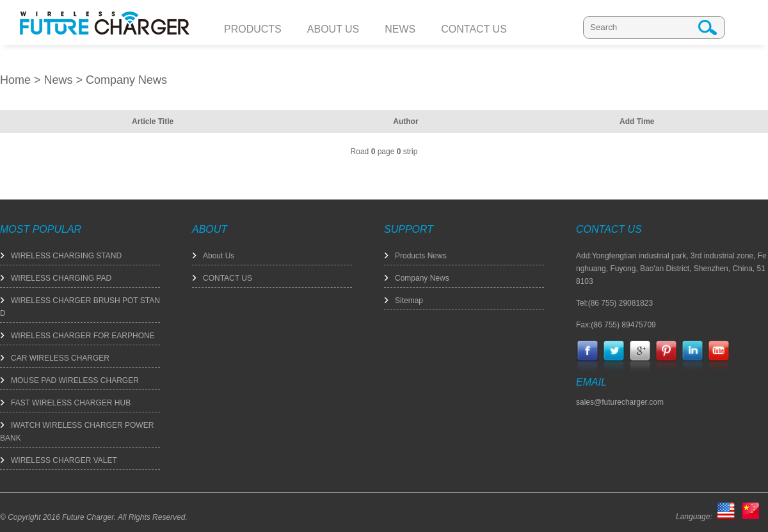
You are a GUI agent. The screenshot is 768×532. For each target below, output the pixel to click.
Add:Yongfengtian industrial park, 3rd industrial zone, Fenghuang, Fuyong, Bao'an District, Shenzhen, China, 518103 (671, 269)
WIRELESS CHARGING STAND (66, 256)
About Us (219, 256)
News (59, 80)
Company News (126, 80)
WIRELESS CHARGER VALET (64, 460)
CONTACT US (228, 278)
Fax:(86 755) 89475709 (616, 325)
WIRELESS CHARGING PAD (61, 278)
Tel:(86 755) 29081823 (614, 303)
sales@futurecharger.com (620, 402)
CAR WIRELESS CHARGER (60, 358)
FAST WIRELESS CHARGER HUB (71, 403)
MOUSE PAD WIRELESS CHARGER (75, 380)
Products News (421, 256)
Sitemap (409, 301)
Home (15, 80)
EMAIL (591, 382)
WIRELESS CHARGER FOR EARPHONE (83, 336)
